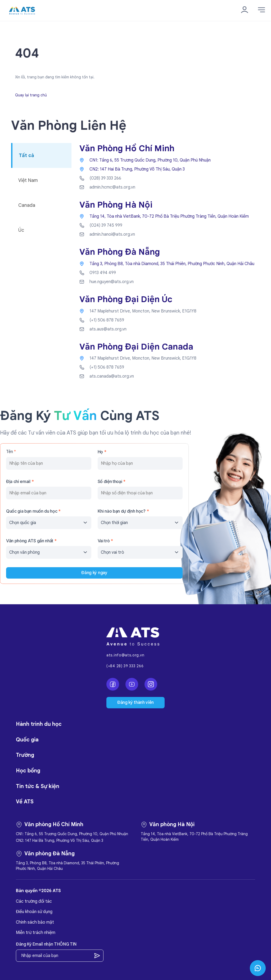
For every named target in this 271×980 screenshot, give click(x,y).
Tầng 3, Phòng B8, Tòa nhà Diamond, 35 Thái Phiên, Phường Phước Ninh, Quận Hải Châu (172, 264)
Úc (21, 230)
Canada (27, 205)
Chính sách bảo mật (35, 922)
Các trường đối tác (34, 901)
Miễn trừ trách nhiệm (36, 933)
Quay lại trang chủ (31, 95)
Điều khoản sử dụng (34, 912)
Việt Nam (28, 180)
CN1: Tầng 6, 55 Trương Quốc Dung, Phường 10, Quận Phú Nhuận (150, 160)
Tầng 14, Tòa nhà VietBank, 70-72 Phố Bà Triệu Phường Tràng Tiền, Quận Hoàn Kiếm (169, 216)
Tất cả (26, 155)
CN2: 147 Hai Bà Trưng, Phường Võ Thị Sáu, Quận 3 (137, 169)
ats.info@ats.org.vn (125, 655)
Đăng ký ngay (94, 573)
